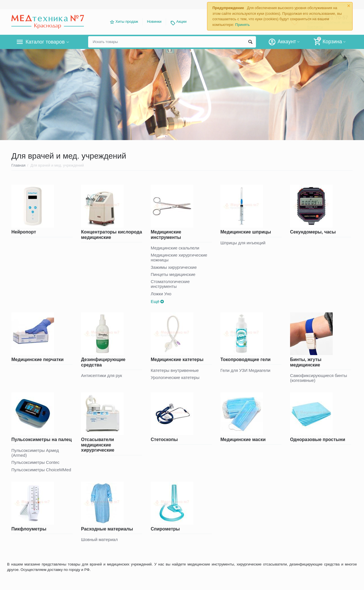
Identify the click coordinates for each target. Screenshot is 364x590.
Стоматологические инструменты (170, 284)
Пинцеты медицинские (173, 274)
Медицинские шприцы (246, 232)
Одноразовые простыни (318, 440)
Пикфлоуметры (29, 529)
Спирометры (165, 529)
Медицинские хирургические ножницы (179, 257)
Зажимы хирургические (174, 267)
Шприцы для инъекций (243, 243)
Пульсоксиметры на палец (42, 440)
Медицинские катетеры (177, 359)
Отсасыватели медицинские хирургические (98, 445)
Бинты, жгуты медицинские (306, 362)
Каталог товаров (45, 42)
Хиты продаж (127, 21)
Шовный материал (99, 539)
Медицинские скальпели (175, 248)
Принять (242, 25)
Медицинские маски (243, 440)
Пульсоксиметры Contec (35, 462)
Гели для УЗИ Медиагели (245, 370)
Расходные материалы (107, 529)
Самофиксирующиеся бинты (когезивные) (318, 378)
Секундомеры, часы (313, 232)
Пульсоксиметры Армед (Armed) (35, 453)
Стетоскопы (164, 440)
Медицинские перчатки (38, 359)
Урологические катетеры (175, 377)
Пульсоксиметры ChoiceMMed (41, 470)
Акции (181, 21)
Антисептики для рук (102, 375)
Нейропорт (24, 232)
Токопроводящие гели (245, 359)
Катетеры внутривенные (175, 370)
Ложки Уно (161, 294)
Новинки (154, 21)
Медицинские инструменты (166, 234)
